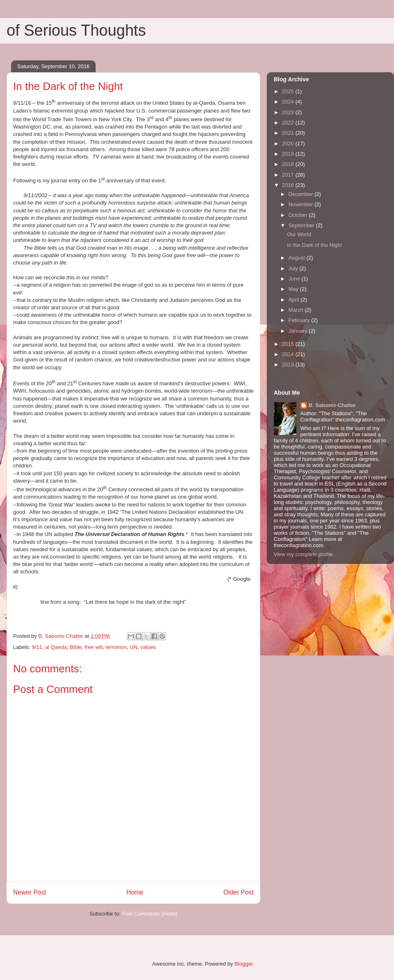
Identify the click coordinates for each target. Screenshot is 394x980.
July (294, 268)
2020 (289, 144)
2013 (289, 365)
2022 (289, 123)
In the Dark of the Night (314, 245)
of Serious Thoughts (76, 30)
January (299, 331)
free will (94, 647)
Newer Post (30, 892)
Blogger (243, 964)
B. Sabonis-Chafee (332, 405)
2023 (289, 112)
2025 (289, 91)
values (148, 647)
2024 (289, 102)
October (299, 215)
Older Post (238, 892)
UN (134, 647)
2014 (289, 354)
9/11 (37, 647)
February (300, 320)
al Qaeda (56, 647)
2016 (289, 185)
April (295, 300)
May (294, 289)
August (298, 258)
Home (135, 892)
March (297, 310)
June (295, 279)
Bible (76, 647)
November (302, 204)
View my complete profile (303, 554)
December (302, 194)
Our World (299, 234)
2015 (289, 344)
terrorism (116, 647)
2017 (289, 175)
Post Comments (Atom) (150, 914)
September (302, 225)
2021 (289, 133)
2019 (289, 154)
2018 (289, 164)
